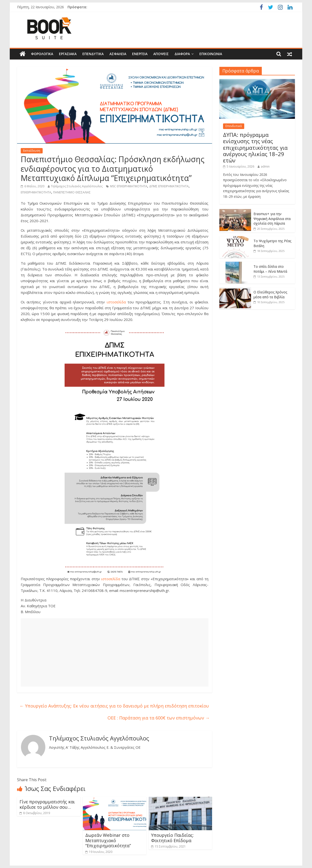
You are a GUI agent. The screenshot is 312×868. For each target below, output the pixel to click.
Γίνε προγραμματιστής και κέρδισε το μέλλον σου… (47, 804)
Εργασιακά (68, 54)
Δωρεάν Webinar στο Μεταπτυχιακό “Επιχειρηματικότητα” (108, 840)
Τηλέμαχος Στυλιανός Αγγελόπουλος (77, 186)
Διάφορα (182, 54)
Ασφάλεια (118, 54)
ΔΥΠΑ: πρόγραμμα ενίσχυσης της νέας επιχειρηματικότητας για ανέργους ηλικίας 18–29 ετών (255, 148)
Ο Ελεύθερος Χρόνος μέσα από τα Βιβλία (270, 294)
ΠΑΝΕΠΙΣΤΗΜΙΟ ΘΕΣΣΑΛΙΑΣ (72, 192)
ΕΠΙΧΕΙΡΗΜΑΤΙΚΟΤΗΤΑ (36, 192)
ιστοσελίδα (116, 302)
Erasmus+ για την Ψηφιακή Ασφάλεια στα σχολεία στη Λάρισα (272, 219)
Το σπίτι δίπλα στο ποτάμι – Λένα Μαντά (270, 269)
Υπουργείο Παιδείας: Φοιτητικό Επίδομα (172, 838)
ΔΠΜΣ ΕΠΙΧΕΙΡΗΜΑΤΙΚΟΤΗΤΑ (169, 186)
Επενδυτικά (93, 54)
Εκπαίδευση (32, 151)
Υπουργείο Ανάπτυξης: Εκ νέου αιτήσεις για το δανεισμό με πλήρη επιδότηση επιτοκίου (114, 706)
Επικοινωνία (211, 54)
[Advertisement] (115, 652)
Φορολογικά (42, 54)
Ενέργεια (140, 54)
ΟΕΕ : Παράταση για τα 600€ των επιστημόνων (159, 718)
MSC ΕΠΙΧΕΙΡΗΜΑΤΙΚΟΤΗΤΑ (129, 186)
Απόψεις (161, 54)
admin (265, 166)
